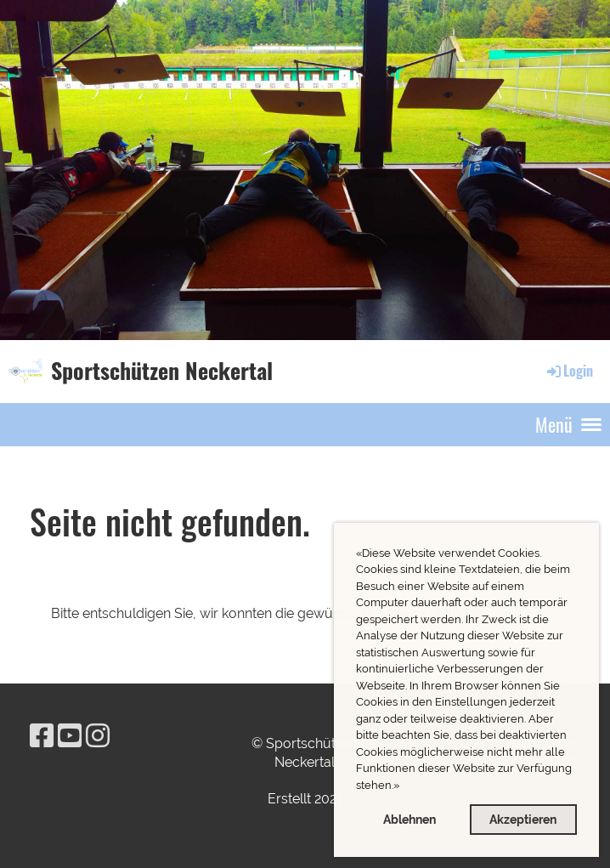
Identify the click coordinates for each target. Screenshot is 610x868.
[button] (404, 787)
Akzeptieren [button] (523, 819)
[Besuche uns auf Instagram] (98, 736)
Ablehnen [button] (409, 819)
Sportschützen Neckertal (162, 371)
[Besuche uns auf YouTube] (70, 736)
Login (569, 371)
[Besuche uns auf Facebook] (42, 736)
